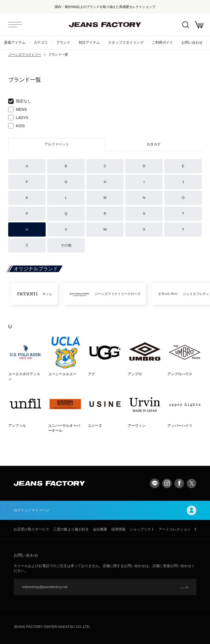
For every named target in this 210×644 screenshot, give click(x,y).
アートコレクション (175, 529)
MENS (17, 109)
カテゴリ (41, 42)
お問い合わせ (192, 42)
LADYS (18, 118)
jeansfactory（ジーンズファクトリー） (105, 25)
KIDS (17, 126)
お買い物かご (199, 25)
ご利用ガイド (162, 42)
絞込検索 (186, 25)
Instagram (167, 483)
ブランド (63, 42)
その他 (66, 245)
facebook (179, 483)
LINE (155, 483)
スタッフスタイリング (126, 42)
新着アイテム (15, 42)
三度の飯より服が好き (71, 529)
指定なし (20, 101)
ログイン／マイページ (105, 510)
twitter (192, 483)
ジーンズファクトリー (25, 55)
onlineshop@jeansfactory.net (45, 587)
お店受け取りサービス (31, 529)
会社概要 (100, 529)
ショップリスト (142, 529)
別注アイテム (89, 42)
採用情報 (118, 529)
